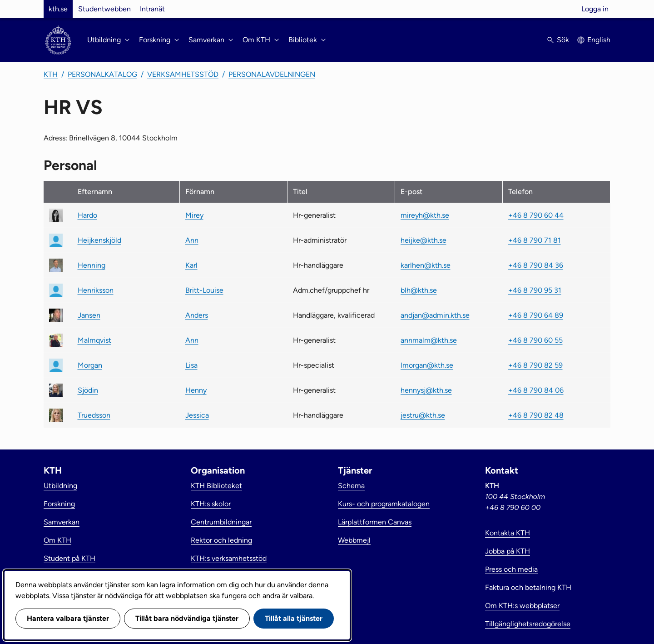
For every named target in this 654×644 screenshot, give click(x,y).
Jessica (197, 415)
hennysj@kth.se (426, 390)
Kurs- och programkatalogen (384, 504)
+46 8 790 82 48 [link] (536, 415)
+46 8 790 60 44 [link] (536, 215)
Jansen (89, 315)
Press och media (511, 569)
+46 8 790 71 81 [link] (535, 240)
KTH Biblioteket (216, 486)
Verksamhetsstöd (183, 74)
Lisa (191, 365)
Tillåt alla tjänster (294, 618)
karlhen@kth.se (426, 265)
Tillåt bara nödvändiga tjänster (187, 618)
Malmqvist (94, 340)
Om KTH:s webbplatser (522, 606)
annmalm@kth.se (429, 340)
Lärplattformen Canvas (375, 522)
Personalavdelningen (272, 74)
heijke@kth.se (424, 240)
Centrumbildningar (221, 522)
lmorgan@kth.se (427, 365)
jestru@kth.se (423, 415)
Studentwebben (104, 9)
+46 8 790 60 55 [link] (535, 340)
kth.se (58, 9)
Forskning (59, 504)
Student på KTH (69, 558)
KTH (51, 74)
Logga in (595, 9)
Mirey (194, 215)
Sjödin (88, 390)
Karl (191, 265)
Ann (192, 240)
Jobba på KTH (508, 551)
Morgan (90, 365)
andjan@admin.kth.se (435, 315)
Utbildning (60, 486)
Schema (351, 486)
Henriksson (96, 290)
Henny (196, 390)
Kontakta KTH (508, 533)
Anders (197, 315)
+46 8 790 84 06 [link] (536, 390)
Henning (92, 265)
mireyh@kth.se (425, 215)
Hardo (87, 215)
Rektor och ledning (221, 540)
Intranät (152, 9)
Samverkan (62, 522)
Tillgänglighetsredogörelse (528, 624)
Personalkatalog (102, 74)
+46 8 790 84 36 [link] (536, 265)
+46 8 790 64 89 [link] (536, 315)
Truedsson (94, 415)
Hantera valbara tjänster (68, 618)
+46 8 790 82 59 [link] (535, 365)
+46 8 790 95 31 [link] (535, 290)
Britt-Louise (204, 290)
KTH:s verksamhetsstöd (229, 558)
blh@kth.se (419, 290)
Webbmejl (354, 540)
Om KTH (57, 540)
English (599, 40)
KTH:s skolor (211, 504)
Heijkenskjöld (99, 240)
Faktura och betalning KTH (528, 587)
